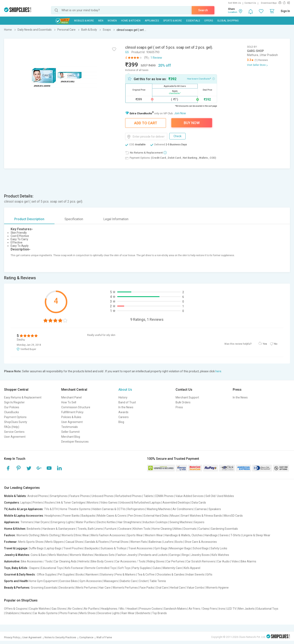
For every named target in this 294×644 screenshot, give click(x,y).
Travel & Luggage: (16, 548)
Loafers (168, 542)
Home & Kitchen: (15, 529)
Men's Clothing (50, 535)
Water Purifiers (85, 522)
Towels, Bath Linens (90, 529)
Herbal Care (177, 588)
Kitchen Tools (142, 529)
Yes (265, 344)
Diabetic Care (128, 581)
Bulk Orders (183, 402)
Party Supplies (142, 568)
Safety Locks (219, 548)
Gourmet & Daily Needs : (20, 574)
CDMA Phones (164, 496)
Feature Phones (80, 496)
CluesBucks (12, 412)
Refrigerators (136, 509)
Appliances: (12, 522)
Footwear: (11, 542)
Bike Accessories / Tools (36, 561)
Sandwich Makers (175, 609)
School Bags (201, 548)
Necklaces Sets (105, 555)
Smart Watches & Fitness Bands (201, 516)
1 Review (156, 58)
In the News (126, 407)
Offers (209, 21)
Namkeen (92, 574)
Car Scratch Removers (201, 561)
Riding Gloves (156, 561)
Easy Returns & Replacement (23, 397)
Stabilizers (12, 613)
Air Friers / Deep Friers (203, 609)
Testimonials (70, 427)
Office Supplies (47, 574)
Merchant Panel (71, 397)
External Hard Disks (156, 516)
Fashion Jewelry (127, 555)
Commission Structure (76, 407)
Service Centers (14, 432)
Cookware (125, 529)
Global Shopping (228, 21)
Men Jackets (246, 609)
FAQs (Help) (12, 427)
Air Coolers (75, 609)
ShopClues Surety (16, 422)
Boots (179, 542)
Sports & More (173, 21)
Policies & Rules (71, 417)
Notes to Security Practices (60, 637)
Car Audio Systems (45, 613)
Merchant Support (187, 397)
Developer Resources (75, 442)
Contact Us (250, 3)
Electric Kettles (106, 522)
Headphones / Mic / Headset (119, 609)
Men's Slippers (55, 542)
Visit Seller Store (256, 65)
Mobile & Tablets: (15, 496)
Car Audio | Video (228, 561)
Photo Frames (68, 613)
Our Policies (12, 407)
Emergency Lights (62, 522)
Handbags (211, 535)
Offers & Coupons (16, 609)
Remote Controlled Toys (101, 568)
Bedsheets (34, 529)
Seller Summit (70, 432)
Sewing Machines (181, 522)
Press (179, 407)
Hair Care (105, 588)
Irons (222, 609)
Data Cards (199, 503)
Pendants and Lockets (153, 555)
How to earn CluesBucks (201, 79)
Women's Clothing (28, 535)
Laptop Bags (53, 548)
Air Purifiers (91, 609)
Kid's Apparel (192, 568)
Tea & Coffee (146, 574)
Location (233, 12)
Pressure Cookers (151, 609)
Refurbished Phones (129, 496)
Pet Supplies (66, 574)
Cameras (201, 509)
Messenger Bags (180, 548)
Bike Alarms (248, 561)
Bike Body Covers (102, 561)
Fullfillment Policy (72, 412)
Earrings (175, 555)
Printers (38, 503)
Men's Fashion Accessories (108, 535)
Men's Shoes (87, 613)
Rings (185, 555)
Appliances (152, 21)
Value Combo (195, 588)
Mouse (175, 516)
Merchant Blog (71, 437)
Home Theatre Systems (75, 509)
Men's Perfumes (86, 588)
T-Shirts (236, 535)
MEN (101, 21)
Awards (123, 412)
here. (219, 371)
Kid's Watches (220, 555)
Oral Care (162, 588)
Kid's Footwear (74, 568)
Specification (74, 219)
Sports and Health (16, 581)
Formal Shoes (120, 542)
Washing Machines (159, 509)
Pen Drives (135, 516)
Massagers (111, 581)
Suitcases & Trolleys (114, 548)
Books (80, 574)
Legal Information (116, 219)
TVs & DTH (51, 509)
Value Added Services (189, 496)
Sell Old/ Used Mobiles (220, 496)
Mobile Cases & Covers (112, 516)
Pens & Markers (125, 574)
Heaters (26, 613)
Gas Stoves (59, 609)
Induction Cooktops (155, 522)
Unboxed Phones (103, 496)
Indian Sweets (195, 574)
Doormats (190, 529)
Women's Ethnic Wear (75, 535)
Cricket (143, 581)
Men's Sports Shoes (31, 542)
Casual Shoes (74, 542)
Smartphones (59, 496)
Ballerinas (155, 542)
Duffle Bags (36, 548)
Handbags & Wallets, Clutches (184, 535)
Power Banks (71, 516)
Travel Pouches (73, 548)
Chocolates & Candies (170, 574)
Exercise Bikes (69, 581)
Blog (121, 422)
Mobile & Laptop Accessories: (24, 516)
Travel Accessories (140, 548)
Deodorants (67, 588)
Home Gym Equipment (43, 581)
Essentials (193, 21)
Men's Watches (58, 555)
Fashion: (10, 535)
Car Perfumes (175, 561)
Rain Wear (128, 613)
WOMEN (112, 21)
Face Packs (147, 588)
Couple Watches (39, 609)
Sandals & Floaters (97, 542)
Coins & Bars (39, 555)
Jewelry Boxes (200, 555)
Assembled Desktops (176, 503)
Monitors (93, 503)
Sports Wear (135, 535)
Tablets (148, 496)
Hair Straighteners (129, 522)
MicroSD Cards (233, 516)
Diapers (34, 568)
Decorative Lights (109, 613)
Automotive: (12, 561)
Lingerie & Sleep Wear (256, 535)
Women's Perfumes (125, 588)
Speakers (215, 509)
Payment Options (15, 417)
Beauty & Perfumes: (17, 588)
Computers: (12, 503)
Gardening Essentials (224, 529)
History (123, 397)
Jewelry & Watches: (17, 555)
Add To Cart (146, 123)
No (276, 344)
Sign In (285, 11)
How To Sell (69, 402)
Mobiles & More (84, 21)
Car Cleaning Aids (65, 561)
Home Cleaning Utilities (167, 529)
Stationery (107, 574)
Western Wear (154, 535)
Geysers (199, 522)
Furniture (111, 529)
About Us (125, 390)
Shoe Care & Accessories (201, 542)
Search (203, 10)
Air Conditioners (183, 509)
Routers (50, 503)
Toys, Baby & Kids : (16, 568)
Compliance (86, 637)
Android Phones (38, 496)
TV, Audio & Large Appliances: (24, 509)
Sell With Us (234, 3)
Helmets (84, 561)
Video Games (109, 503)
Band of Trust (127, 402)
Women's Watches (81, 555)
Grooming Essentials (44, 588)
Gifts (209, 574)
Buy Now (192, 123)
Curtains (204, 529)
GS (127, 52)
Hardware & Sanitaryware (59, 529)
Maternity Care (172, 568)
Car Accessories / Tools (130, 561)
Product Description (29, 219)
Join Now (180, 113)
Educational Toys (52, 568)
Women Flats (139, 542)
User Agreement (15, 437)
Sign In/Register (14, 402)
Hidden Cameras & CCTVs (109, 509)
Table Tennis (158, 581)
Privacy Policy (12, 637)
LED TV (232, 609)
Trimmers (27, 522)
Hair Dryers (42, 522)
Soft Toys (124, 568)
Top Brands (159, 613)
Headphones (53, 516)
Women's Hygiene (217, 588)
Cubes (157, 568)
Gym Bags (161, 548)
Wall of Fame (104, 637)
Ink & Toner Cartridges (71, 503)
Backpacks (88, 516)
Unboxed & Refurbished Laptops (140, 503)
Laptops (26, 503)
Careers (124, 417)
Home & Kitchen (131, 21)
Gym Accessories (91, 581)
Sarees (224, 535)
